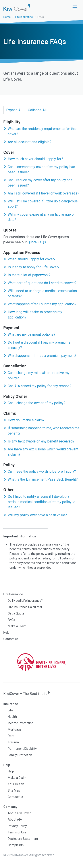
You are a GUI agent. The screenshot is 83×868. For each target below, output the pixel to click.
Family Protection (20, 755)
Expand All (14, 110)
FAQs (11, 620)
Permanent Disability (22, 749)
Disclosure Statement (23, 839)
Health (12, 717)
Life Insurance (24, 17)
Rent (11, 736)
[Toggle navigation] (75, 7)
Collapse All (37, 110)
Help (6, 633)
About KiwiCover (19, 813)
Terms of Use (17, 832)
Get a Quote (16, 613)
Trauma (13, 742)
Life (10, 710)
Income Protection (21, 723)
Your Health (16, 784)
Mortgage (15, 729)
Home (7, 17)
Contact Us (11, 639)
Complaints (16, 845)
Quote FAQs (37, 242)
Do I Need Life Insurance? (25, 601)
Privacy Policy (17, 826)
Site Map (14, 790)
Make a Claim (17, 626)
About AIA (15, 820)
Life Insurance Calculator (25, 607)
